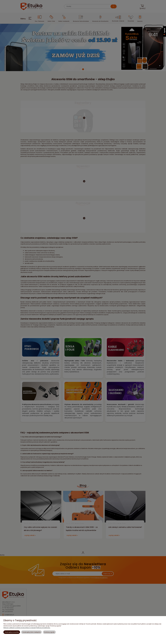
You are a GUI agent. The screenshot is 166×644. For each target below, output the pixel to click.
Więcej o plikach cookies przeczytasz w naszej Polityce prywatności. (27, 628)
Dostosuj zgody (49, 632)
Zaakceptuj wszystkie (12, 632)
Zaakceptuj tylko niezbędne (31, 632)
